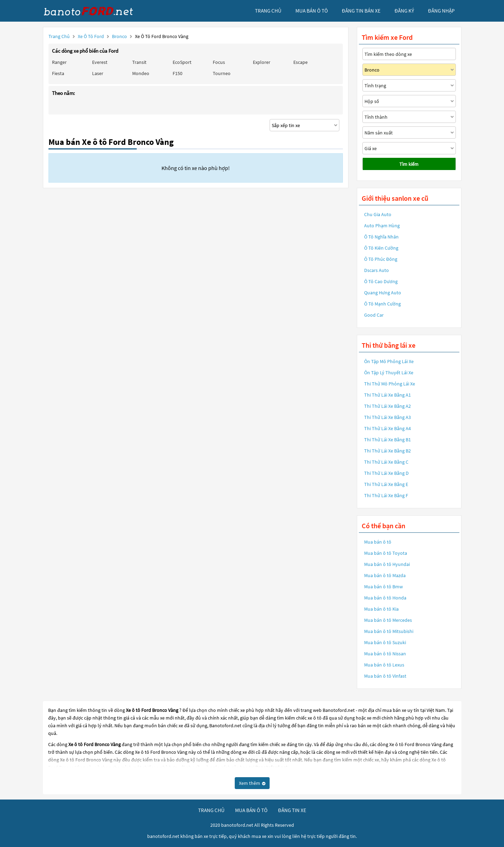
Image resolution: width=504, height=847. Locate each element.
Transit (139, 62)
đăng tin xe (292, 810)
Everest (100, 62)
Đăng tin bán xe (361, 11)
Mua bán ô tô (378, 542)
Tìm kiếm (409, 164)
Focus (219, 62)
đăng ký (404, 11)
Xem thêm (252, 783)
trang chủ (268, 11)
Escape (300, 62)
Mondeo (141, 73)
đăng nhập (441, 11)
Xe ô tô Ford (91, 36)
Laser (98, 73)
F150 (178, 73)
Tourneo (222, 73)
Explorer (262, 62)
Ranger (59, 62)
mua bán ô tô (312, 11)
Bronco (120, 36)
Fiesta (58, 73)
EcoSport (182, 62)
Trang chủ (59, 36)
